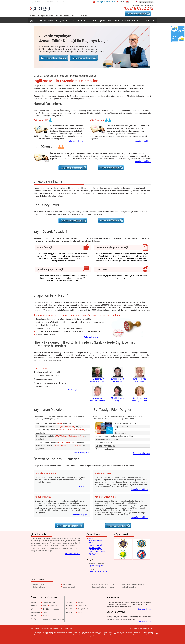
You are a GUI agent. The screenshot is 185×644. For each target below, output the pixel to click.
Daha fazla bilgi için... (76, 141)
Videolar (121, 2)
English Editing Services (50, 602)
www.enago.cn (54, 609)
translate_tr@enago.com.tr (98, 571)
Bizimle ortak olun (110, 2)
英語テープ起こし (82, 612)
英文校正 (45, 606)
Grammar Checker (95, 547)
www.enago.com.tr (38, 632)
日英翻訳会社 (53, 606)
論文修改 (46, 616)
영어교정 (46, 612)
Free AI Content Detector (97, 552)
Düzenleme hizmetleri (96, 541)
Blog (98, 2)
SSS (152, 20)
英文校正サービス (84, 609)
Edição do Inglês (83, 606)
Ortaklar (91, 539)
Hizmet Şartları (64, 629)
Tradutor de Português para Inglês (54, 619)
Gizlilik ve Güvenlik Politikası (49, 629)
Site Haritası (35, 629)
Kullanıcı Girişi (147, 2)
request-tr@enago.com (96, 566)
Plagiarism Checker (95, 549)
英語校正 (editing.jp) (95, 554)
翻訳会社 (81, 602)
